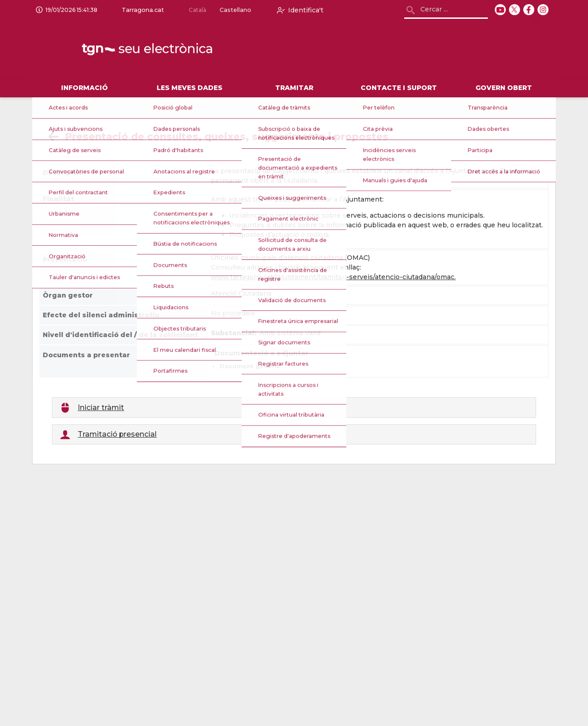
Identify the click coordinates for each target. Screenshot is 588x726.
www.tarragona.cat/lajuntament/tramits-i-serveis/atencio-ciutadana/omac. (333, 277)
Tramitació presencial (117, 434)
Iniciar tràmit (101, 408)
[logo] (148, 50)
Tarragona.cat (141, 10)
